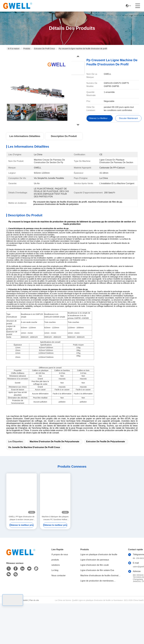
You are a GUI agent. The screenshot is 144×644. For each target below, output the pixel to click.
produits (55, 606)
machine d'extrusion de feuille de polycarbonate (54, 487)
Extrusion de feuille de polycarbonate (106, 487)
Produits (27, 49)
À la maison (14, 49)
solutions (56, 611)
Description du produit (64, 136)
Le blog (55, 616)
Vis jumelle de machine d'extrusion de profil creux (34, 493)
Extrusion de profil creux (45, 49)
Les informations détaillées (25, 136)
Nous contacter (59, 621)
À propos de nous (60, 600)
